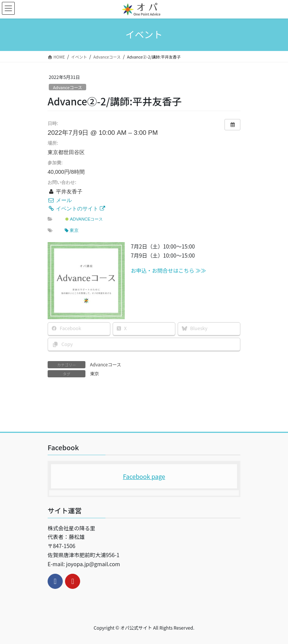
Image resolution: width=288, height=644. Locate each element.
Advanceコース (67, 87)
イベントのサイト (76, 208)
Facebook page (144, 476)
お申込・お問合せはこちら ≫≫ (168, 270)
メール (60, 200)
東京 (72, 230)
